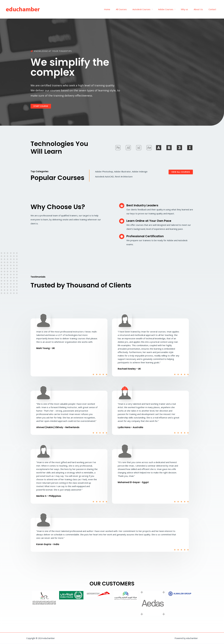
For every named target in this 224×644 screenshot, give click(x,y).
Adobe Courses (171, 9)
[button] (42, 106)
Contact (213, 9)
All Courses (129, 9)
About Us (200, 9)
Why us (188, 9)
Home (116, 9)
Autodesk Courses (148, 9)
